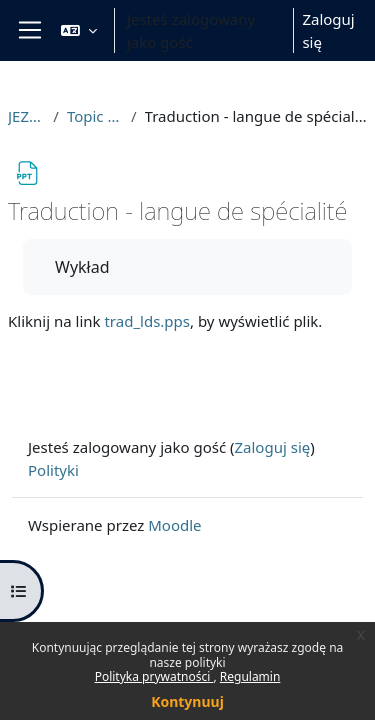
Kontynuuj (187, 701)
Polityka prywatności (154, 676)
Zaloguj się (328, 30)
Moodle (174, 525)
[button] (79, 30)
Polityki (53, 470)
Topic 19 (95, 116)
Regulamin (250, 676)
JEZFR (26, 116)
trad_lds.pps (147, 321)
